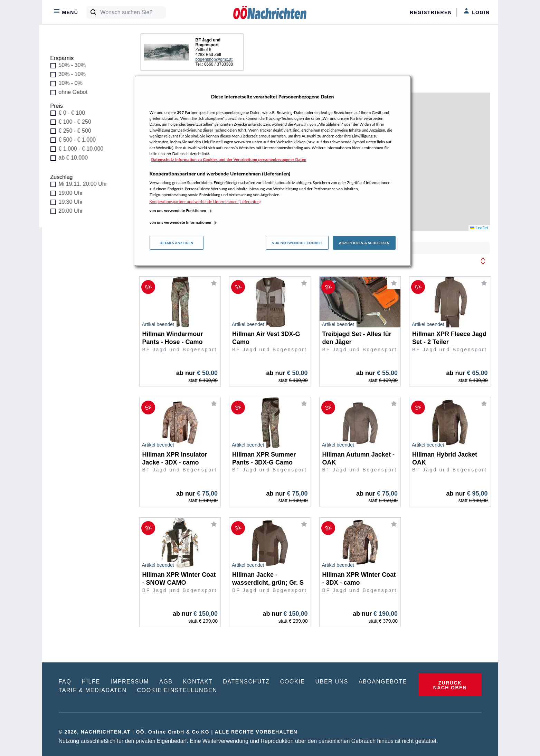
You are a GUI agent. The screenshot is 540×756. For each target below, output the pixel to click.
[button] (483, 261)
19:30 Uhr (74, 202)
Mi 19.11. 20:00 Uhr (86, 184)
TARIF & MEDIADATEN (93, 690)
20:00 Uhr (74, 211)
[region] (273, 171)
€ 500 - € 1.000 (80, 140)
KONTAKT (198, 682)
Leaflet (479, 228)
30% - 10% (75, 74)
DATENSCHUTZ (246, 682)
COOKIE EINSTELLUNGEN (177, 690)
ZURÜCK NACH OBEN (450, 685)
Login (477, 12)
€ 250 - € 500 (78, 131)
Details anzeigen (177, 243)
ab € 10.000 (76, 158)
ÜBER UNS (332, 682)
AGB (166, 682)
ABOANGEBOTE (383, 682)
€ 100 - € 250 (78, 122)
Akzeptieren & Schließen (364, 243)
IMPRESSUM (130, 682)
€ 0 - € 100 (75, 113)
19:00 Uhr (74, 193)
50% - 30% (75, 65)
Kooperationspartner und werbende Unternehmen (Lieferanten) (205, 202)
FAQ (65, 682)
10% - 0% (73, 83)
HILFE (91, 682)
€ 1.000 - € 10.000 (84, 149)
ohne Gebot (76, 92)
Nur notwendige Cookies (297, 243)
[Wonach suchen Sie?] (133, 12)
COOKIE (293, 682)
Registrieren (431, 12)
